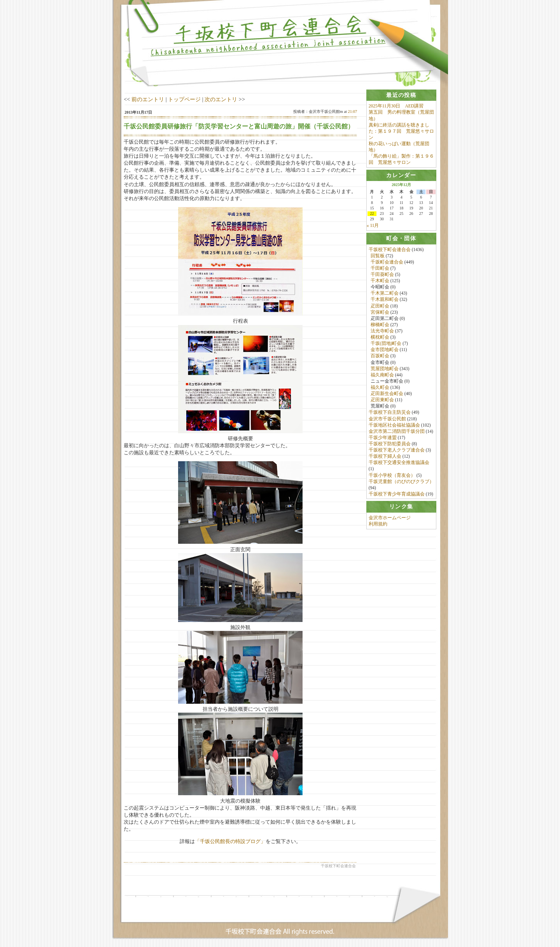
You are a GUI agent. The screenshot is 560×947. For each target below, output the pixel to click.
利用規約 (378, 524)
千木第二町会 (385, 293)
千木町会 (380, 281)
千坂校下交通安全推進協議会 (399, 463)
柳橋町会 (380, 325)
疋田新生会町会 (387, 394)
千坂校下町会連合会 (390, 249)
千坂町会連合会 (387, 262)
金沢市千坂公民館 (387, 419)
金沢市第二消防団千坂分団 (397, 431)
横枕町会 (380, 337)
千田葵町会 (382, 275)
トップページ (184, 99)
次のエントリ (221, 99)
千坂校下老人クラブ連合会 (397, 450)
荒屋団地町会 (385, 369)
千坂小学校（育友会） (392, 475)
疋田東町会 (382, 400)
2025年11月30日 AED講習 (396, 106)
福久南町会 (382, 375)
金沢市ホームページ (390, 518)
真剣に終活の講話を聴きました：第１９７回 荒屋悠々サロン (401, 131)
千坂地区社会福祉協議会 (394, 425)
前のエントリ (148, 99)
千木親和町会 (385, 300)
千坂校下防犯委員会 (390, 444)
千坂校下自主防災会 (390, 413)
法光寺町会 (382, 331)
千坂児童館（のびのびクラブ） (401, 481)
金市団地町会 (385, 350)
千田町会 (380, 269)
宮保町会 (380, 312)
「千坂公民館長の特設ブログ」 (230, 841)
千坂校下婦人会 (385, 457)
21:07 (353, 112)
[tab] (401, 95)
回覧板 (378, 256)
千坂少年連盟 (383, 438)
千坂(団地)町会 (386, 344)
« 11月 (373, 226)
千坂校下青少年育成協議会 (397, 494)
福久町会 (380, 388)
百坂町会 (380, 356)
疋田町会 (380, 306)
